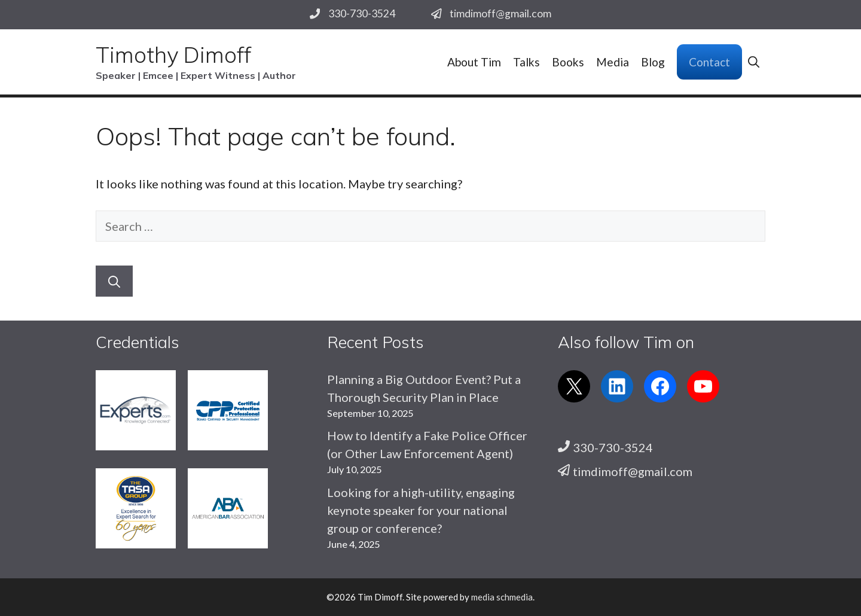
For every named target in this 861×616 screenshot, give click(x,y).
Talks (526, 62)
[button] (754, 62)
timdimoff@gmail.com (500, 13)
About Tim (474, 62)
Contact (709, 62)
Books (568, 62)
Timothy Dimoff (173, 54)
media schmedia (502, 597)
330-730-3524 (362, 13)
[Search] (114, 281)
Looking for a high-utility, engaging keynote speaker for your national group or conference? (421, 510)
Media (613, 62)
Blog (653, 62)
